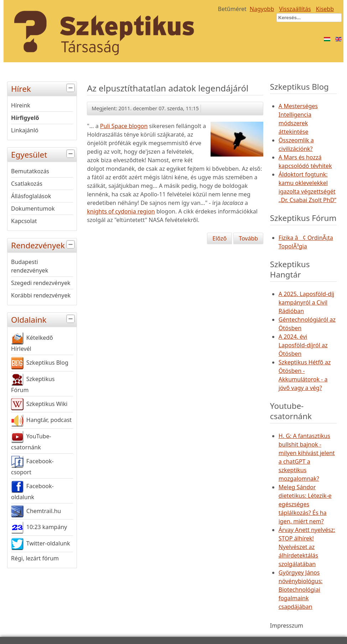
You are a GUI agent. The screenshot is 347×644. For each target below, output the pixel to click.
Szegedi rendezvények (41, 283)
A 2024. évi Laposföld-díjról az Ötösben (303, 345)
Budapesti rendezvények (30, 266)
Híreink (21, 105)
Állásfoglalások (31, 196)
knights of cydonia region (121, 211)
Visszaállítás (295, 9)
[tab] (71, 88)
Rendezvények (44, 245)
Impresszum (287, 625)
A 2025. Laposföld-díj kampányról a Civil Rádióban (306, 302)
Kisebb (325, 9)
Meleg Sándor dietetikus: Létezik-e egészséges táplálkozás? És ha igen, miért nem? (305, 504)
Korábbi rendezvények (41, 295)
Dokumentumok (33, 208)
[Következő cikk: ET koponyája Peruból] (248, 238)
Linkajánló (25, 130)
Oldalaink (44, 319)
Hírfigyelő (25, 118)
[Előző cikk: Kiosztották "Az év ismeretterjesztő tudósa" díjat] (219, 238)
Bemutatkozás (30, 171)
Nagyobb (262, 9)
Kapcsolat (24, 221)
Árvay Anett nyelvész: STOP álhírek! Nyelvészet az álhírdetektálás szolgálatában (307, 547)
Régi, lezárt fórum (35, 558)
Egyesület (44, 154)
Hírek (44, 88)
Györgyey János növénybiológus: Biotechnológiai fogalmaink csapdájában (301, 590)
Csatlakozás (27, 184)
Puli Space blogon (124, 126)
